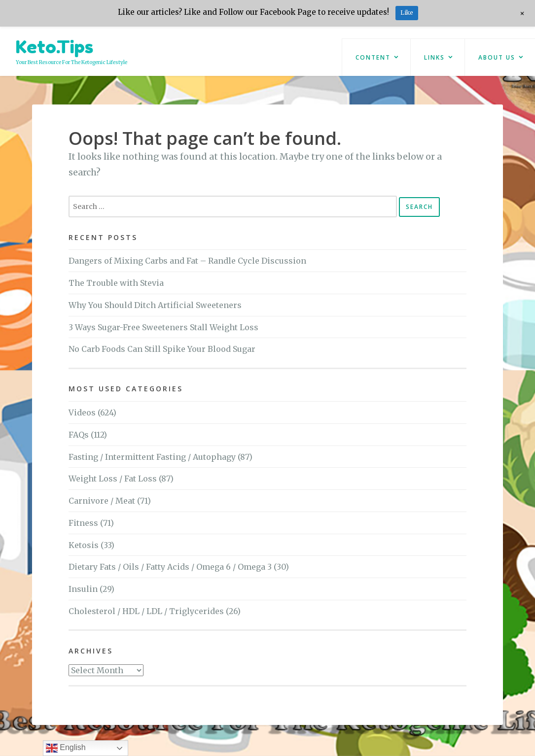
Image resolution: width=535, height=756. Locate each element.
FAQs (79, 435)
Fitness (83, 523)
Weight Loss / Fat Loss (113, 479)
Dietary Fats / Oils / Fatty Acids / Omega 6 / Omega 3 (170, 567)
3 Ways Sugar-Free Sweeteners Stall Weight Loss (163, 327)
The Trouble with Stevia (116, 283)
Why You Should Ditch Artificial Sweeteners (155, 305)
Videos (82, 412)
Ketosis (84, 545)
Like (407, 13)
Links (434, 57)
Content (373, 57)
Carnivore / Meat (102, 501)
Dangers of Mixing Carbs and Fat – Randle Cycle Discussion (187, 261)
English (66, 748)
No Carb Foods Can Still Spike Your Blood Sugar (162, 349)
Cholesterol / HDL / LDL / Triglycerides (146, 611)
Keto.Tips (54, 47)
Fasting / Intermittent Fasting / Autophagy (152, 457)
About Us (497, 57)
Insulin (83, 589)
